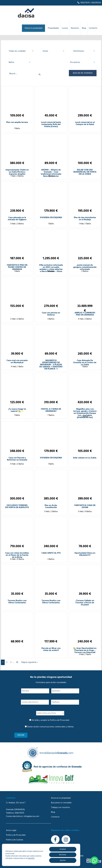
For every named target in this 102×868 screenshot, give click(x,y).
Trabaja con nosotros (60, 807)
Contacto (55, 817)
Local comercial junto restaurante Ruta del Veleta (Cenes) (51, 124)
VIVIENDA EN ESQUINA (51, 218)
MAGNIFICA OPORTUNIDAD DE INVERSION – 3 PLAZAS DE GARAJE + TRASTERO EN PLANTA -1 (51, 365)
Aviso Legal (11, 830)
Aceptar (63, 849)
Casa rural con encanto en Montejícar (17, 362)
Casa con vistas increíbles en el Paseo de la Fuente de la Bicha (17, 555)
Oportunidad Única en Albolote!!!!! (85, 554)
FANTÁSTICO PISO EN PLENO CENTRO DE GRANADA (17, 267)
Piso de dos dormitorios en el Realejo (85, 219)
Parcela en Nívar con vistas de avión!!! (51, 649)
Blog (53, 812)
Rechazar (63, 855)
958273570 (83, 3)
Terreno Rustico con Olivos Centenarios (17, 602)
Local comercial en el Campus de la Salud (85, 123)
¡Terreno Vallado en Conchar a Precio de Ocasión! (85, 603)
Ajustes (63, 860)
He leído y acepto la (51, 720)
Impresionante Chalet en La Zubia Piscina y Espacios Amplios (17, 172)
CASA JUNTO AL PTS (51, 553)
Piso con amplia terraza (17, 122)
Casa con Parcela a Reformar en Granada (17, 459)
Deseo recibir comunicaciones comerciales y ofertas (51, 727)
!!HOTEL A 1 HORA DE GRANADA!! (51, 410)
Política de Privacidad (60, 720)
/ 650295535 (95, 3)
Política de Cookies (15, 840)
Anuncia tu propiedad (61, 798)
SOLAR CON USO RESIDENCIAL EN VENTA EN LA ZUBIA (85, 172)
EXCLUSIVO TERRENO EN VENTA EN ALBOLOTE (17, 506)
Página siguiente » (30, 662)
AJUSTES (31, 858)
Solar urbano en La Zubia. (85, 458)
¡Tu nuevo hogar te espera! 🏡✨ (17, 410)
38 (17, 662)
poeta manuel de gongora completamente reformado (85, 267)
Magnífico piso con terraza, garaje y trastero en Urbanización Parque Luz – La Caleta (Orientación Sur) (85, 413)
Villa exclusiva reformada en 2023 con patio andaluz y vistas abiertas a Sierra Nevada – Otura (51, 268)
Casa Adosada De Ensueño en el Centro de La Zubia (85, 363)
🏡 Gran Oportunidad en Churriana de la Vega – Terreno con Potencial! (85, 650)
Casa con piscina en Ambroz (51, 314)
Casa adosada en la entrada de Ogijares (17, 219)
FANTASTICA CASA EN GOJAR (85, 506)
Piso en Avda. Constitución (51, 506)
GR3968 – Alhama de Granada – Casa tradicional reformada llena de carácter (51, 173)
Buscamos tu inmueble (61, 803)
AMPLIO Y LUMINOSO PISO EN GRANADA (85, 314)
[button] (94, 860)
